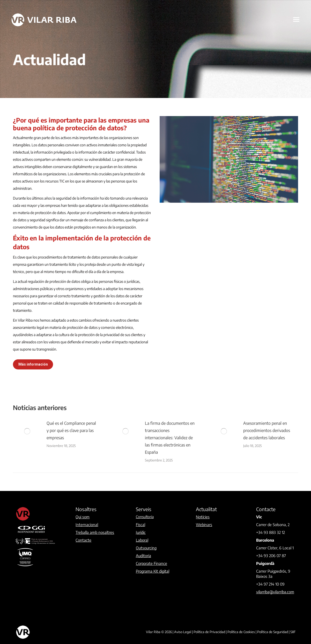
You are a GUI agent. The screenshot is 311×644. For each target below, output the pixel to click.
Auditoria (143, 556)
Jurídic (141, 532)
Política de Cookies (241, 632)
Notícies (203, 517)
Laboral (142, 540)
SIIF (293, 632)
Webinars (204, 525)
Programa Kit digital (153, 571)
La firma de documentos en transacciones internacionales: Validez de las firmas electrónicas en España (170, 438)
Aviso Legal (183, 632)
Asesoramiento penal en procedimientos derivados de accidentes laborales (267, 430)
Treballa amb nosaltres (95, 532)
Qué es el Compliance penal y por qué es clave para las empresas (71, 430)
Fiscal (140, 525)
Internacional (87, 525)
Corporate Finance (151, 563)
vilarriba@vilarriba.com (275, 592)
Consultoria (145, 517)
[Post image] (27, 431)
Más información (33, 364)
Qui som (83, 517)
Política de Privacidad (209, 632)
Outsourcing (146, 548)
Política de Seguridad (273, 632)
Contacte (83, 540)
